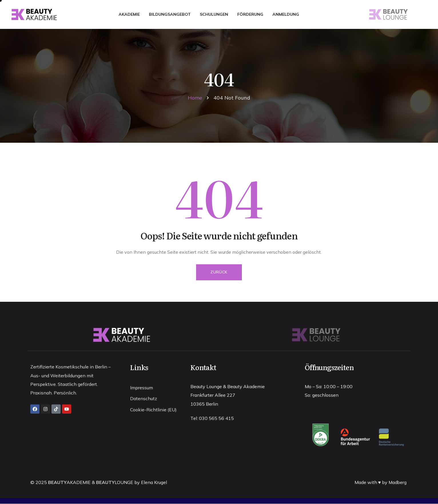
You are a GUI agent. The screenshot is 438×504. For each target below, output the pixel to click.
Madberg (397, 483)
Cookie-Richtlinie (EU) (153, 411)
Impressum (142, 388)
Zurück (219, 272)
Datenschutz (144, 400)
